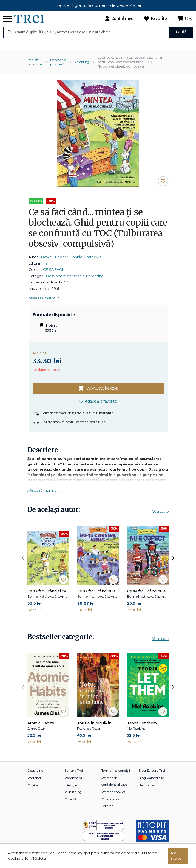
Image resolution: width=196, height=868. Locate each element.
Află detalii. (40, 858)
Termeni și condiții (116, 775)
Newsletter (147, 790)
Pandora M (73, 783)
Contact (34, 790)
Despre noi (36, 775)
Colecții (70, 804)
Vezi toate (161, 516)
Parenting (82, 67)
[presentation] (23, 563)
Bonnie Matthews (85, 262)
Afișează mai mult (44, 303)
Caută (181, 32)
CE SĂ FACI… (54, 274)
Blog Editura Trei (152, 775)
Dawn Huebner (55, 262)
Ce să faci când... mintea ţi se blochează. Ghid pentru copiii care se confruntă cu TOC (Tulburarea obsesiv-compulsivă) (130, 67)
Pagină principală (35, 67)
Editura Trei (74, 775)
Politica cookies (113, 797)
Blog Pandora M (151, 783)
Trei (45, 268)
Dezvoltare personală (58, 67)
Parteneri (35, 783)
